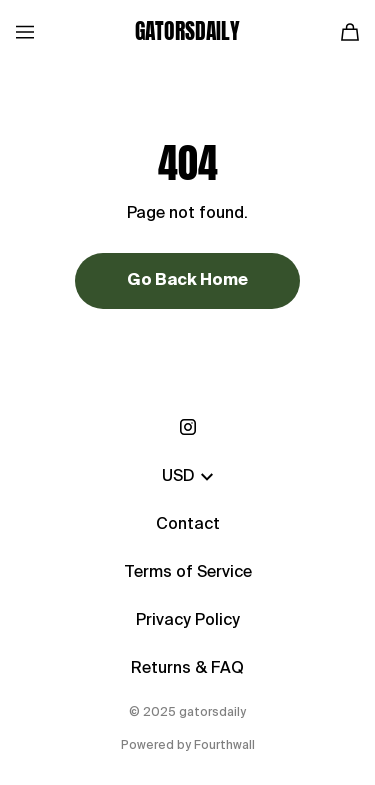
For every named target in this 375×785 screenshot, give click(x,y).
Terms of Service (188, 573)
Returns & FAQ (187, 669)
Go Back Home (187, 281)
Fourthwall (224, 746)
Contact (188, 525)
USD (187, 477)
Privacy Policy (188, 621)
